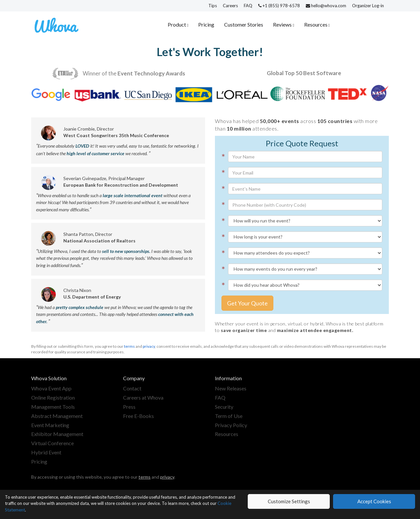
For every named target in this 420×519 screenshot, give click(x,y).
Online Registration (53, 397)
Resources (227, 434)
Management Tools (53, 407)
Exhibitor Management (57, 434)
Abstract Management (57, 416)
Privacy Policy (231, 425)
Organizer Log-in (368, 6)
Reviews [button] (283, 24)
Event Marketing (50, 425)
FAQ (248, 6)
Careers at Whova (143, 397)
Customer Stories (244, 24)
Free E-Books (138, 416)
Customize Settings (289, 501)
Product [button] (177, 24)
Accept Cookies (374, 501)
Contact (132, 388)
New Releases (231, 388)
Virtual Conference (52, 443)
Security (224, 407)
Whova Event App (51, 388)
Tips (213, 6)
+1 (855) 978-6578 (280, 6)
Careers (230, 6)
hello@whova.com (326, 6)
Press (129, 407)
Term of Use (229, 416)
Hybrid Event (46, 452)
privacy (149, 346)
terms (129, 346)
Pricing (206, 24)
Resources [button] (316, 24)
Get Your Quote (247, 303)
